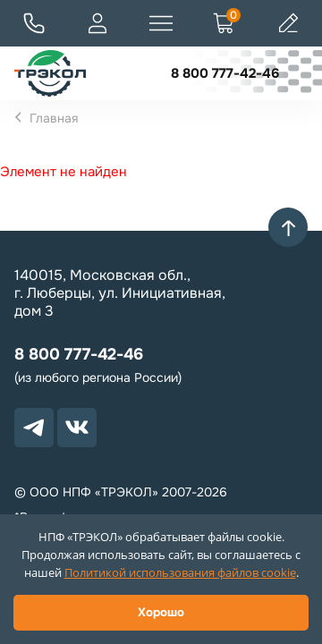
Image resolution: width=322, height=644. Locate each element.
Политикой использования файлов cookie (180, 572)
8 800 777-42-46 (225, 73)
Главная (54, 118)
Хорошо (161, 612)
